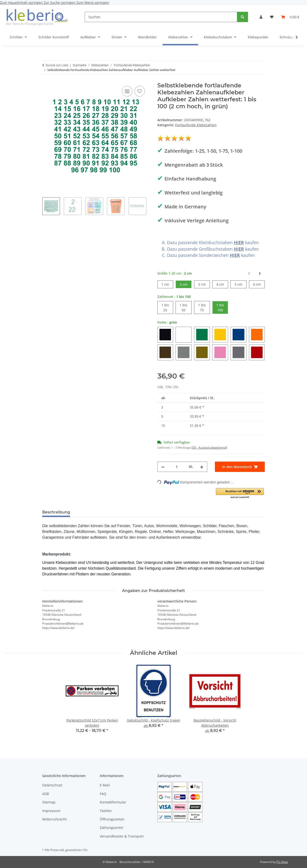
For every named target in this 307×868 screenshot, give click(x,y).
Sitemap (49, 802)
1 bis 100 (222, 307)
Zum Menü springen (93, 3)
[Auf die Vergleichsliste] (127, 91)
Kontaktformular (113, 802)
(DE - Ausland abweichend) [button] (209, 448)
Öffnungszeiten (112, 819)
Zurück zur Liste (57, 65)
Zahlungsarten (112, 828)
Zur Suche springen (60, 3)
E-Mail (105, 785)
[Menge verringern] (163, 467)
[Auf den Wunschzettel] (140, 91)
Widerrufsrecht (54, 819)
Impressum (51, 811)
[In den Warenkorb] (240, 467)
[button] (261, 17)
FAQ (103, 794)
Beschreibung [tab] (56, 512)
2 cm (186, 284)
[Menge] (177, 467)
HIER (239, 242)
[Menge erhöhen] (202, 467)
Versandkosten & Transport (122, 836)
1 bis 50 (186, 307)
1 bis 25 (167, 307)
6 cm (259, 284)
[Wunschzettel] (272, 17)
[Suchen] (161, 17)
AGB (46, 794)
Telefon (106, 811)
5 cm (240, 284)
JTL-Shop (282, 862)
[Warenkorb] (290, 17)
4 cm (222, 284)
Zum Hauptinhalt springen (22, 3)
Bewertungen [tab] (92, 512)
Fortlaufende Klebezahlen (196, 125)
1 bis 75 (204, 307)
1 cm (167, 284)
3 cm (204, 284)
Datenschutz (52, 785)
